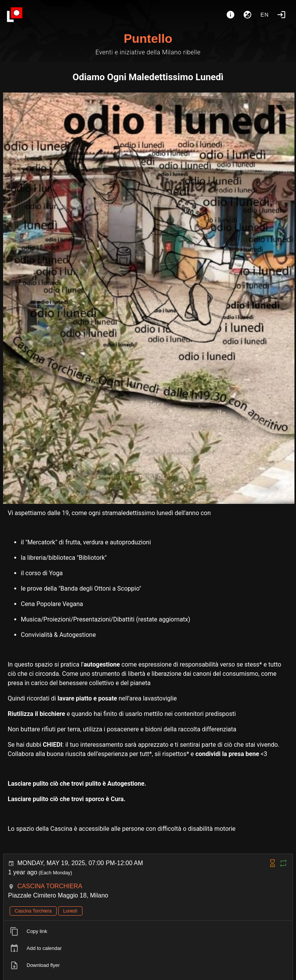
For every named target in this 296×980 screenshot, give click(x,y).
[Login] (281, 15)
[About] (230, 15)
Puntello (148, 39)
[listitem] (148, 931)
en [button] (265, 15)
